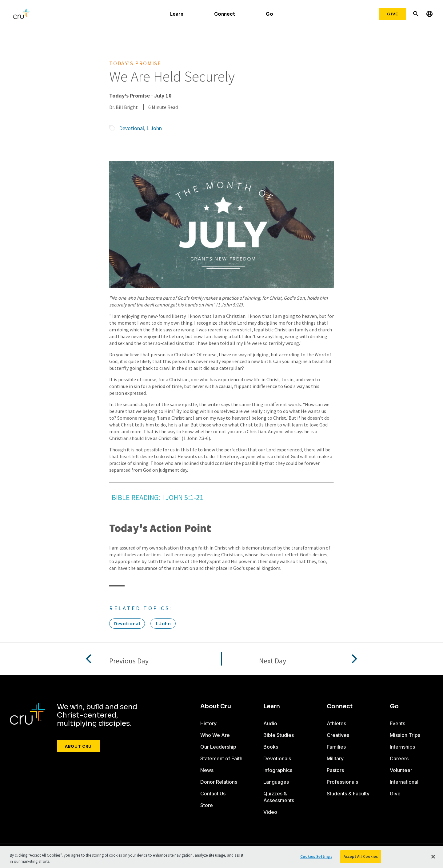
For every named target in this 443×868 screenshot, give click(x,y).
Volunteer (401, 770)
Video (270, 812)
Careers (399, 758)
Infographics (278, 770)
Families (336, 747)
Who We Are (215, 735)
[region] (221, 857)
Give (393, 14)
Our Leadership (218, 747)
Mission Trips (405, 735)
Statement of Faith (221, 758)
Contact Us (213, 794)
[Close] (433, 857)
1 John (154, 128)
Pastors (335, 770)
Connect (225, 14)
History (208, 723)
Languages (276, 782)
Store (207, 805)
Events (397, 723)
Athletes (336, 723)
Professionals (342, 782)
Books (271, 747)
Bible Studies (279, 735)
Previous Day (129, 661)
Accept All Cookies (361, 856)
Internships (402, 747)
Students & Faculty (348, 794)
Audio (270, 723)
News (207, 770)
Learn (177, 14)
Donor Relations (219, 782)
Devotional (132, 128)
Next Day (273, 661)
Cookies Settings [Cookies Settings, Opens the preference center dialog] (316, 856)
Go (269, 14)
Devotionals (277, 758)
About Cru (78, 746)
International (404, 782)
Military (335, 758)
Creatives (338, 735)
